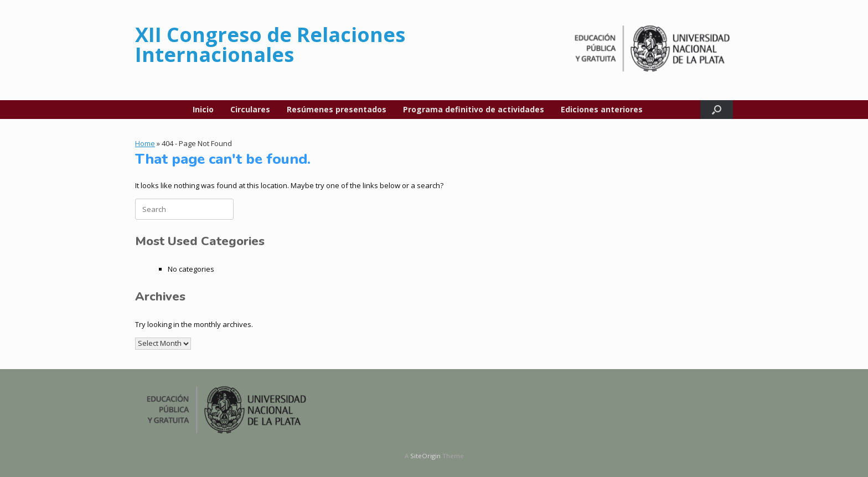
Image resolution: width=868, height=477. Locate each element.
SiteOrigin (425, 456)
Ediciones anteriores (602, 109)
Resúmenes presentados (337, 109)
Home (145, 143)
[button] (717, 110)
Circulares (250, 109)
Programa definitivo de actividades (474, 109)
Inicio (203, 109)
